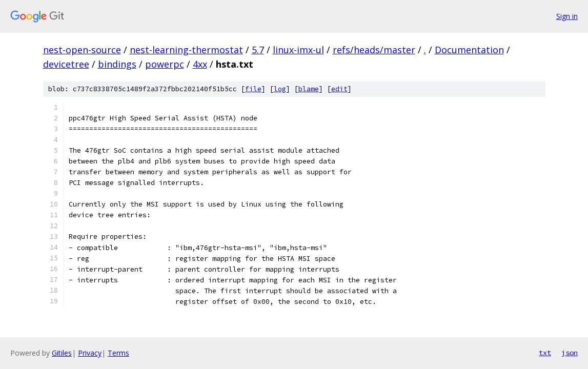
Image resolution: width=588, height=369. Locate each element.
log (280, 89)
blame (309, 89)
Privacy (90, 353)
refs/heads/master (374, 50)
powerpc (165, 64)
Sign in (567, 16)
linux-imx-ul (298, 50)
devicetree (66, 64)
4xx (200, 64)
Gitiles (62, 353)
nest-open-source (82, 50)
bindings (117, 64)
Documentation (469, 50)
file (253, 89)
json (570, 353)
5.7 (258, 50)
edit (339, 89)
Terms (118, 353)
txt (545, 353)
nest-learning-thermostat (186, 50)
